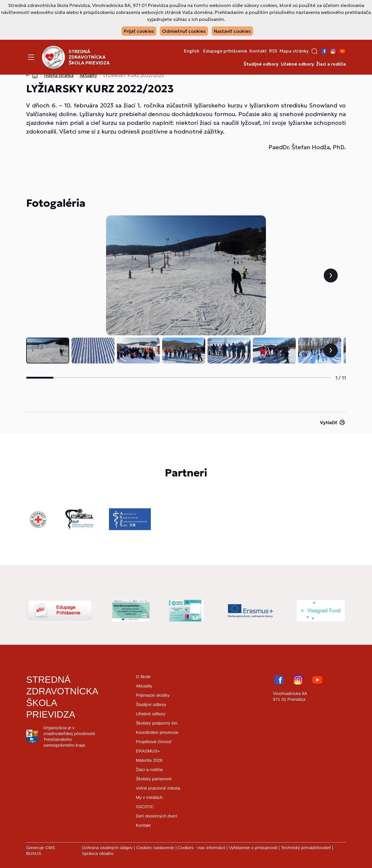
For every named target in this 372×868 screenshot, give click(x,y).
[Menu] (31, 57)
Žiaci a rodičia (331, 64)
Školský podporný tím (157, 723)
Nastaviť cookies (232, 31)
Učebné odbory (297, 64)
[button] (314, 51)
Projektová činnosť (154, 742)
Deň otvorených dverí (157, 816)
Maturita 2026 (149, 760)
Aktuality (88, 75)
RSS (273, 51)
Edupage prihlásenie (225, 51)
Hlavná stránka (59, 75)
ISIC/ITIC (145, 807)
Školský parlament (154, 779)
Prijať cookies (139, 31)
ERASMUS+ (148, 751)
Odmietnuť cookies (184, 31)
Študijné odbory (261, 64)
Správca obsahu (98, 853)
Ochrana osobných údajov (107, 848)
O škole (143, 677)
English (192, 51)
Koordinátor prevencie (157, 732)
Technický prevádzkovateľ (306, 848)
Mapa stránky (294, 51)
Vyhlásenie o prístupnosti (253, 848)
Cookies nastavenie (155, 848)
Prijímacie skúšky (153, 695)
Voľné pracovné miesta (158, 788)
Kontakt (258, 51)
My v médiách (149, 797)
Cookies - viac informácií (202, 848)
